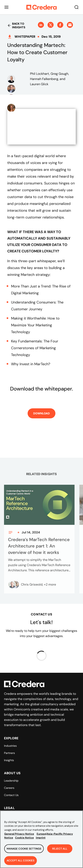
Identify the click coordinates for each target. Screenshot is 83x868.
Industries (10, 746)
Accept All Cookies (21, 862)
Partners (9, 753)
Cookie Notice (24, 840)
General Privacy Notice (19, 836)
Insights (9, 760)
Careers (9, 788)
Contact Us (11, 795)
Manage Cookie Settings (24, 850)
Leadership (11, 781)
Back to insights (16, 25)
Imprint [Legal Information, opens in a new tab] (41, 840)
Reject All (60, 850)
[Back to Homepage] (41, 7)
